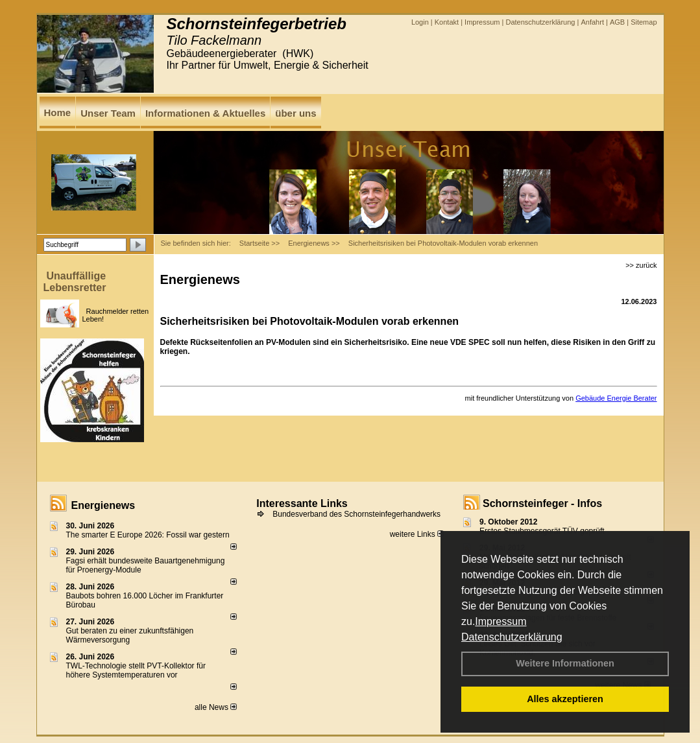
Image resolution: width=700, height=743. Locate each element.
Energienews (103, 505)
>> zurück (641, 265)
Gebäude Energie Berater (616, 398)
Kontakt (447, 22)
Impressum (501, 621)
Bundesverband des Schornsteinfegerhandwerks (356, 514)
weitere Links (417, 534)
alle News (216, 707)
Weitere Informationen (565, 663)
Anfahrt (592, 22)
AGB (617, 22)
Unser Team (108, 113)
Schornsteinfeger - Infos (542, 503)
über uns (296, 113)
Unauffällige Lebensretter (75, 282)
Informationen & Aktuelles (205, 113)
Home (58, 112)
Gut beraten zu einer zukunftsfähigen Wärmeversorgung (130, 635)
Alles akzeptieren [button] (565, 699)
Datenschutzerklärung (512, 637)
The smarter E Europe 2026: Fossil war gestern (148, 535)
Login (420, 22)
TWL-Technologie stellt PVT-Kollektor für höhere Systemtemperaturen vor (136, 670)
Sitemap (644, 22)
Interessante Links (302, 503)
